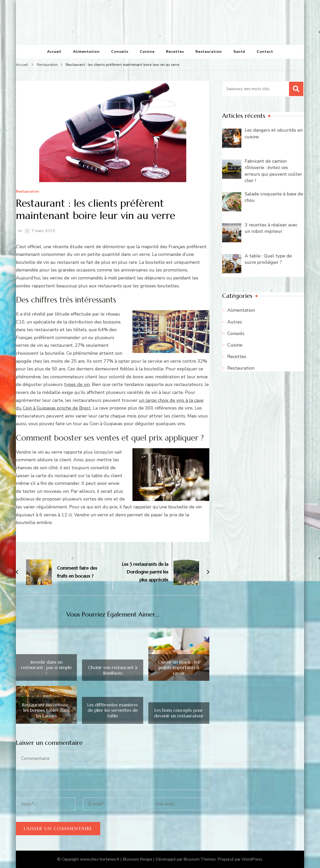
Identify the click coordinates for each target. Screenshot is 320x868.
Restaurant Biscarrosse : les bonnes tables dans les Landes (46, 710)
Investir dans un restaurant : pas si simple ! (46, 668)
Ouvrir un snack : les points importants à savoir (179, 668)
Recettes (175, 52)
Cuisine (147, 52)
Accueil (54, 52)
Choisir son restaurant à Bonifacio (113, 670)
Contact (265, 52)
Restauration (209, 52)
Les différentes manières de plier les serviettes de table (113, 710)
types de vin (77, 384)
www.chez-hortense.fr (100, 859)
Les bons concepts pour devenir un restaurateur (179, 713)
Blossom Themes (200, 859)
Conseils (120, 52)
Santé (239, 52)
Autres (235, 322)
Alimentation (86, 52)
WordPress (252, 859)
